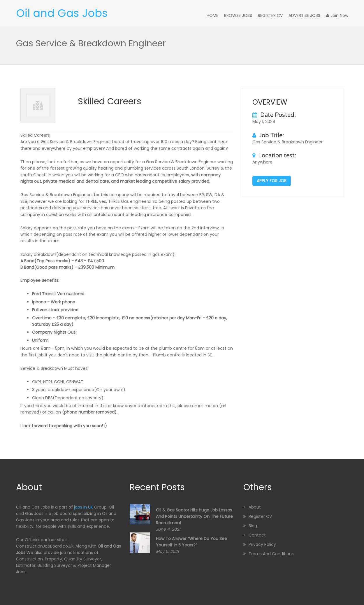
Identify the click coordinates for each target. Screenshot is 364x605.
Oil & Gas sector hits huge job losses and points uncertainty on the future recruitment (194, 516)
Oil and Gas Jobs (62, 13)
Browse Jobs (238, 15)
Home (212, 15)
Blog (253, 526)
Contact (257, 535)
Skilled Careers (110, 101)
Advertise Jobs (304, 15)
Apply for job (272, 181)
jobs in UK (83, 507)
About (255, 507)
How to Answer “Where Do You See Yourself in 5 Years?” (191, 542)
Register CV (270, 15)
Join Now (337, 15)
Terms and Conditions (271, 554)
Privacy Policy (262, 544)
